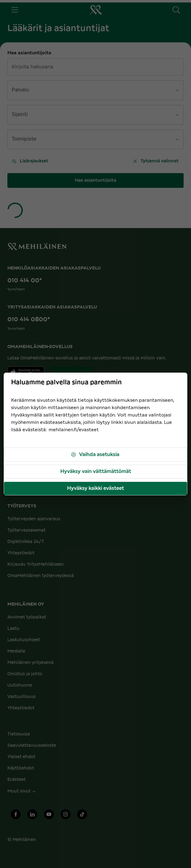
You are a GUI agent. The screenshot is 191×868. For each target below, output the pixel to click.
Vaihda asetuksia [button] (95, 455)
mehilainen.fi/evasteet (74, 430)
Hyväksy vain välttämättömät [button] (96, 471)
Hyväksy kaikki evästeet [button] (95, 488)
